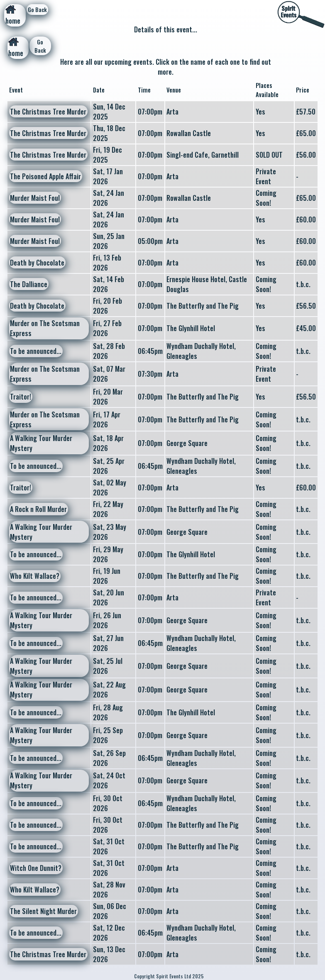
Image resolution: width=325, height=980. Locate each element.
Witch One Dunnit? (36, 868)
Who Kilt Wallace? (35, 576)
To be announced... (36, 351)
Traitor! (21, 397)
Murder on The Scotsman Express (45, 328)
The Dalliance (29, 284)
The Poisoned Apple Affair (45, 176)
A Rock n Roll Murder (38, 509)
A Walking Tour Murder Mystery (41, 443)
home (13, 16)
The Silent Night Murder (43, 911)
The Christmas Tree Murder (48, 112)
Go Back (37, 10)
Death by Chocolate (37, 263)
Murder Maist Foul (35, 198)
